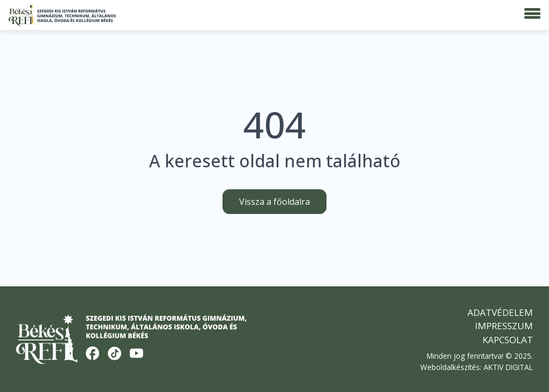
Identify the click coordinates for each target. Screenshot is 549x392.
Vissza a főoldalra (274, 202)
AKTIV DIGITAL (508, 367)
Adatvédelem (500, 312)
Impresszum (504, 326)
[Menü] (532, 14)
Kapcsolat (508, 340)
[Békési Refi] (62, 15)
